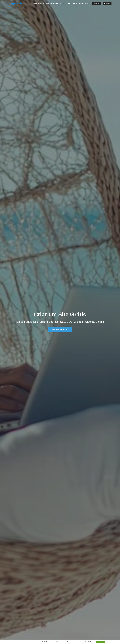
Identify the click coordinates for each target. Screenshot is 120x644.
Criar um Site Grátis (60, 330)
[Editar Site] (107, 4)
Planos (63, 4)
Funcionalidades (52, 4)
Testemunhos (72, 4)
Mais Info (91, 642)
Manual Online (84, 4)
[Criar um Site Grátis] (97, 4)
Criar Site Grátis (38, 4)
